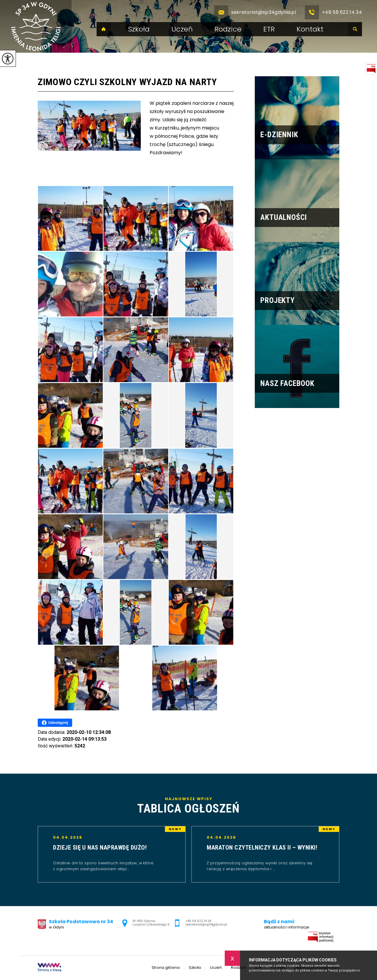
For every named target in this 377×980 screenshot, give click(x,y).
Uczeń (182, 29)
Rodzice (228, 29)
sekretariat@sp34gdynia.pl (255, 12)
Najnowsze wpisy (188, 806)
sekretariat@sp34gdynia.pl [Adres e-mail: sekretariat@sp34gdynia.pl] (206, 925)
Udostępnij (55, 723)
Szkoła (139, 29)
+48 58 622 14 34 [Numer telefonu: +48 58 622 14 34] (198, 921)
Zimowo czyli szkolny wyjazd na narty (127, 82)
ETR (269, 29)
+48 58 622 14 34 (333, 12)
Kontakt (310, 29)
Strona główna (104, 29)
